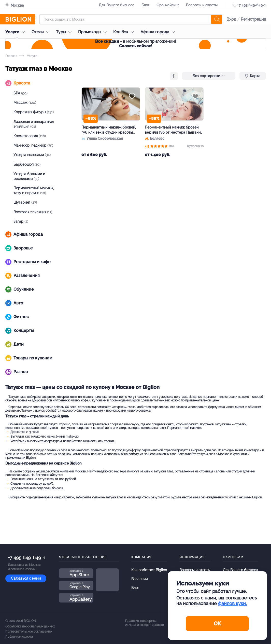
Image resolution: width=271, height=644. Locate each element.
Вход (231, 19)
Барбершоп (27, 164)
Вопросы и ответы (202, 5)
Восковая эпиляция (33, 212)
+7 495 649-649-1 (252, 5)
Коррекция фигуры (34, 112)
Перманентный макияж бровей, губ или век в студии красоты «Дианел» (109, 130)
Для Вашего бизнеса (117, 5)
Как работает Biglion (149, 570)
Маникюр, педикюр (33, 145)
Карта (253, 76)
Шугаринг (25, 202)
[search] (217, 19)
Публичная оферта (19, 637)
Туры (65, 32)
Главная (11, 56)
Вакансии (139, 579)
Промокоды (94, 32)
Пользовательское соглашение (28, 632)
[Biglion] (20, 19)
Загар (21, 221)
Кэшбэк (125, 32)
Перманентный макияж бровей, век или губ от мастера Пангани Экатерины (173, 130)
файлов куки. (232, 603)
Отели (42, 32)
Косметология (30, 136)
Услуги (16, 32)
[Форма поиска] (131, 19)
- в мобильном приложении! (135, 44)
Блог (145, 5)
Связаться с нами (26, 578)
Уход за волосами (32, 155)
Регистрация (253, 19)
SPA (20, 93)
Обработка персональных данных (30, 626)
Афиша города (159, 32)
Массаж (25, 103)
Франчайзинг (168, 5)
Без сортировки (209, 76)
